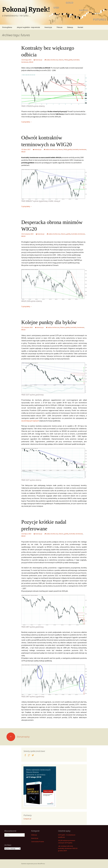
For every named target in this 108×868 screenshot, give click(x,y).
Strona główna (7, 27)
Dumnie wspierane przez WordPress (33, 864)
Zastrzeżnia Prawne (38, 842)
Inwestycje (48, 27)
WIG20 (31, 62)
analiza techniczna (52, 60)
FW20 (66, 60)
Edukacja (70, 27)
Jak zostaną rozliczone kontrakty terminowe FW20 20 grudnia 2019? (68, 848)
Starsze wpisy (18, 737)
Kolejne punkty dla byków (49, 322)
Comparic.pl (27, 819)
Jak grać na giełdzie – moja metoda (28, 27)
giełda (71, 60)
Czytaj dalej (27, 122)
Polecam (60, 27)
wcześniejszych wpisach (30, 421)
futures (61, 60)
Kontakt (80, 27)
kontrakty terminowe (79, 149)
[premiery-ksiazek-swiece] (40, 786)
